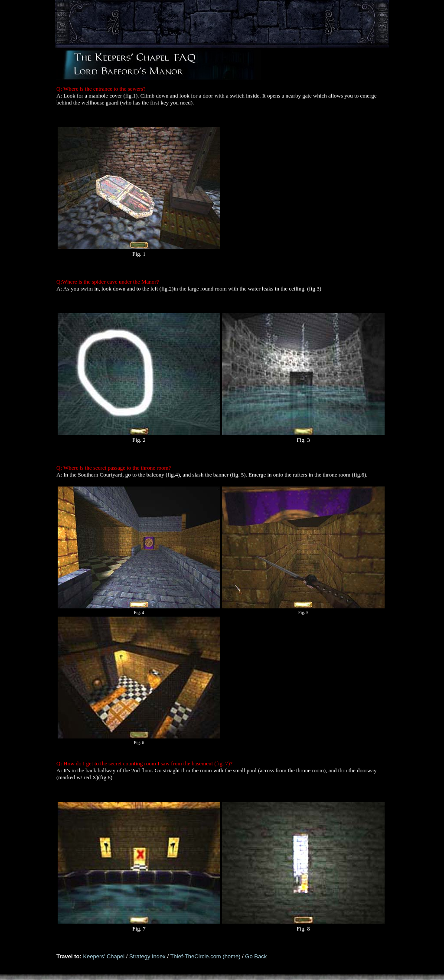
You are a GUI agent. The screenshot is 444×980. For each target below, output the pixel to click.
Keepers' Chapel (104, 956)
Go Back (256, 956)
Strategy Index (148, 956)
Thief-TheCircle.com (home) (206, 956)
